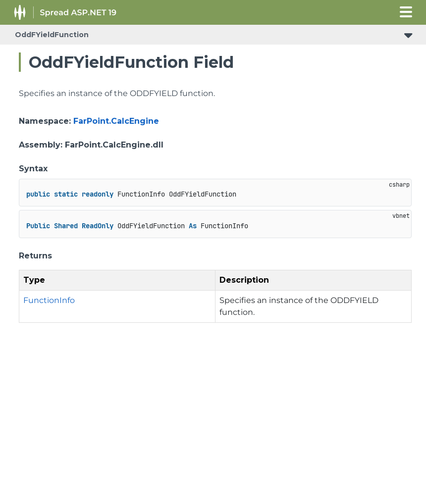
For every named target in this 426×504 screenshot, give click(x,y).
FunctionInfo (49, 300)
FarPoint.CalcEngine (116, 121)
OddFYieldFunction (52, 35)
